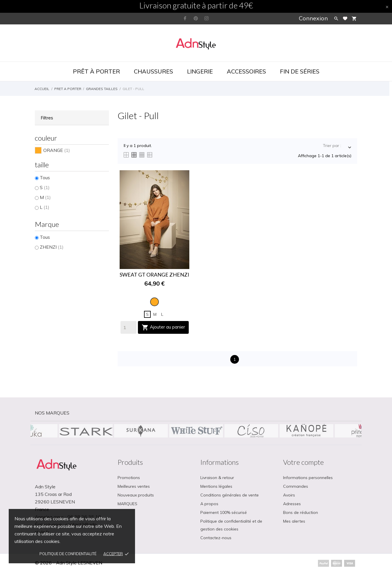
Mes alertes (294, 521)
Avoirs (289, 495)
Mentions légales (216, 486)
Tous (45, 177)
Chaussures (153, 71)
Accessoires (246, 71)
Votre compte (303, 462)
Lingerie (200, 71)
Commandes (296, 486)
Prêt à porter (96, 71)
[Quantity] (128, 327)
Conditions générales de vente (230, 495)
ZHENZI (52, 247)
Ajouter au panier (163, 327)
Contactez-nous (216, 538)
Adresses (292, 504)
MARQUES (127, 504)
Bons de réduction (301, 512)
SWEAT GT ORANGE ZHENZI (154, 275)
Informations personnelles (308, 478)
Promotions (129, 478)
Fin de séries (300, 71)
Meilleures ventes (134, 486)
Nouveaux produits (136, 495)
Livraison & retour (217, 478)
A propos (209, 504)
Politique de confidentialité (68, 554)
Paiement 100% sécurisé (224, 512)
